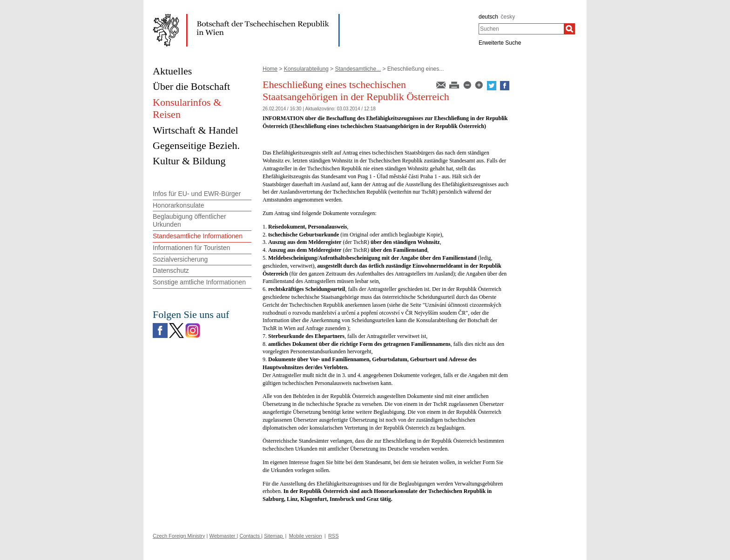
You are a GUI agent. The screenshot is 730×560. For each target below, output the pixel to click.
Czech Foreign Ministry (179, 536)
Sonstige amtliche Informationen (199, 282)
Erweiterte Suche (500, 43)
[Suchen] (569, 29)
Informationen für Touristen (191, 248)
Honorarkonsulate (179, 205)
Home (270, 69)
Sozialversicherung (180, 259)
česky (508, 17)
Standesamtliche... (358, 69)
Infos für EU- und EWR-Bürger (197, 194)
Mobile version (306, 536)
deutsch (488, 17)
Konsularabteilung (306, 69)
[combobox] (521, 29)
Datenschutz (171, 270)
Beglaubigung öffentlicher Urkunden (189, 220)
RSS (334, 536)
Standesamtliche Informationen (198, 236)
